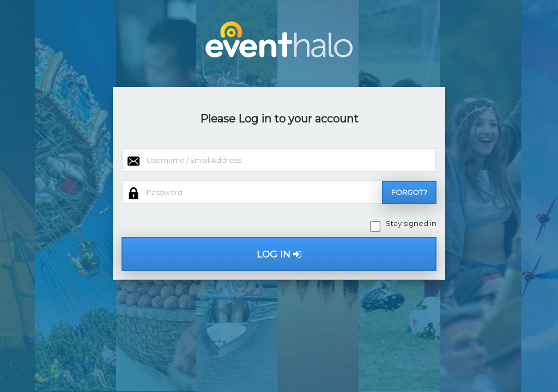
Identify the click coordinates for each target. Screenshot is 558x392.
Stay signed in (404, 223)
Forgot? (409, 192)
